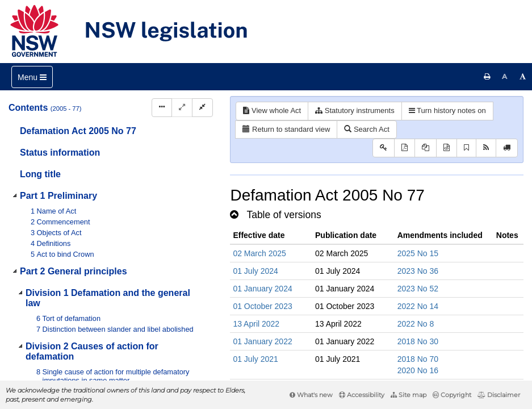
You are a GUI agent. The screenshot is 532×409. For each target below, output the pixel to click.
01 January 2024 (262, 289)
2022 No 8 (416, 324)
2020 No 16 (418, 370)
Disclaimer (499, 395)
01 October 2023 (262, 306)
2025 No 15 (418, 253)
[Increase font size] (523, 77)
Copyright (452, 395)
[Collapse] (202, 108)
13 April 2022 (256, 324)
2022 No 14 (418, 306)
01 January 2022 (262, 341)
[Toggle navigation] (32, 77)
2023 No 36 (418, 271)
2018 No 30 (418, 341)
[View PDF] (405, 148)
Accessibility (362, 395)
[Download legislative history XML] (447, 148)
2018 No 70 (418, 359)
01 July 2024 (255, 271)
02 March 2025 (259, 253)
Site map (409, 395)
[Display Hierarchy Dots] (162, 108)
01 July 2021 (255, 359)
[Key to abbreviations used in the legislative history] (384, 148)
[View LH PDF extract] (426, 148)
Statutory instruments (355, 110)
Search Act (366, 129)
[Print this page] (487, 77)
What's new (311, 395)
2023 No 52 (418, 289)
